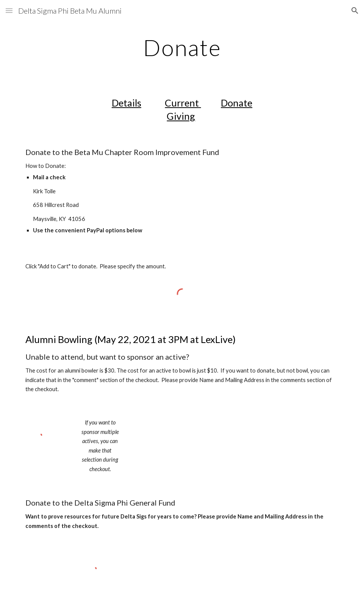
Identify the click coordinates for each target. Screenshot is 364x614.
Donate (237, 103)
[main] (182, 47)
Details (127, 103)
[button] (9, 10)
